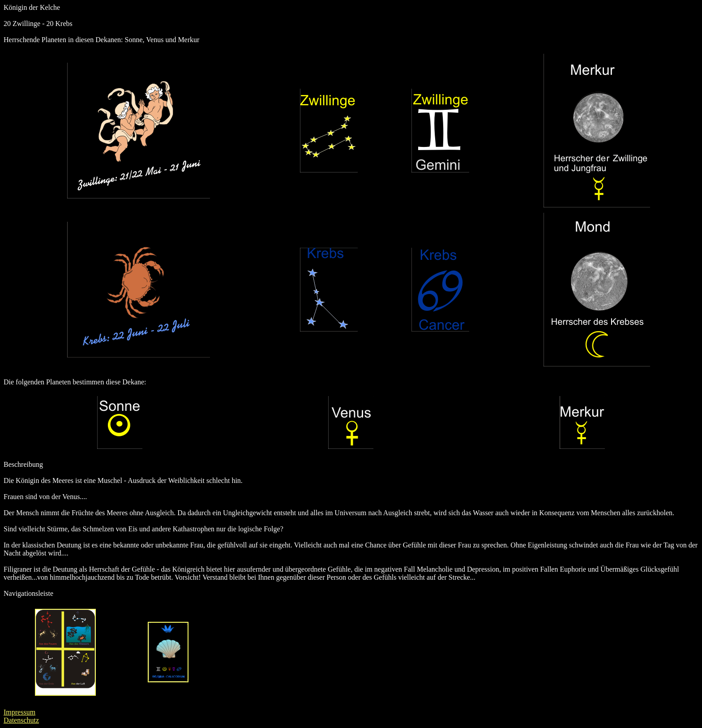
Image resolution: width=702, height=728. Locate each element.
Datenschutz (21, 720)
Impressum (19, 712)
